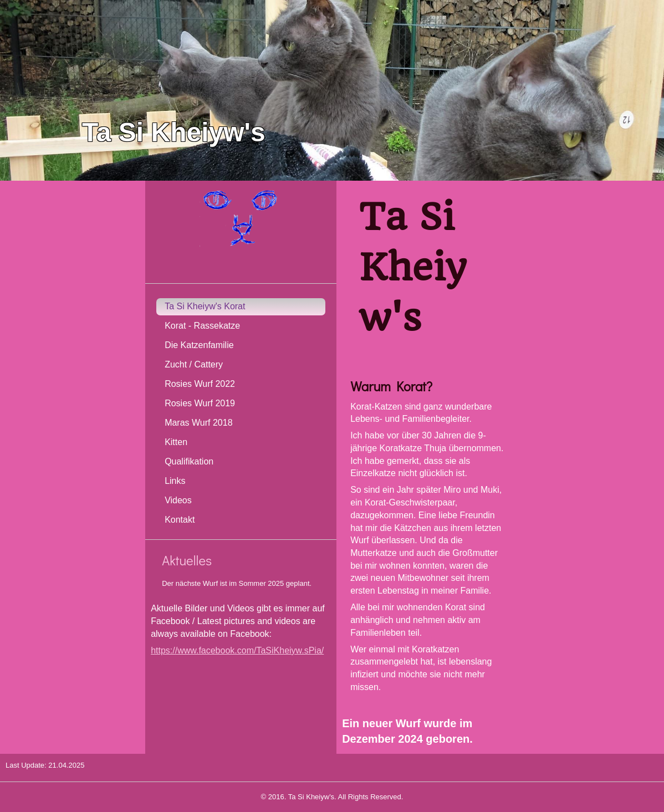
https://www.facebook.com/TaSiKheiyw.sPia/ (237, 650)
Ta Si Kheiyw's (174, 132)
